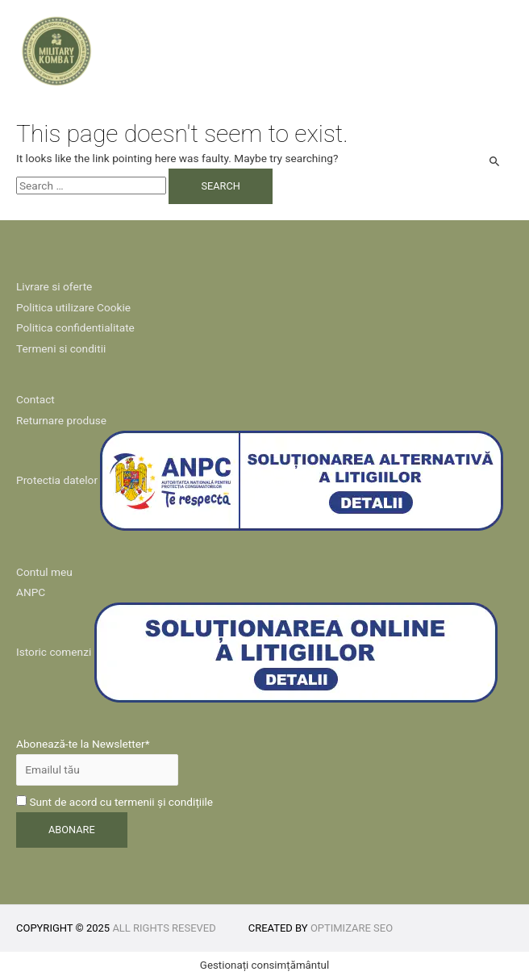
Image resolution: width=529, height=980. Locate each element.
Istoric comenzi (54, 652)
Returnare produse (61, 420)
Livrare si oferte (54, 286)
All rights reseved (164, 928)
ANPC (31, 592)
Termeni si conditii (61, 348)
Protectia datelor (57, 480)
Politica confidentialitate (75, 327)
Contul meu (44, 572)
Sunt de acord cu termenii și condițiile (115, 802)
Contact (35, 399)
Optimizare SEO (352, 928)
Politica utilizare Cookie (73, 307)
